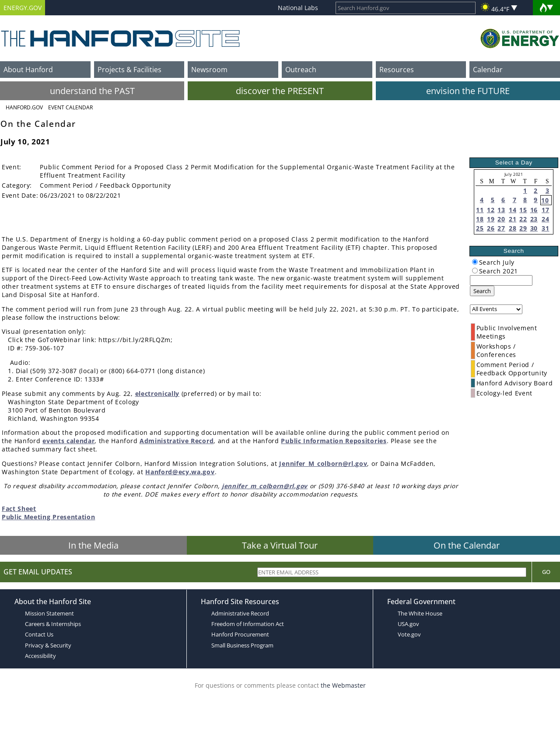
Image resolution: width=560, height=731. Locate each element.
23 (534, 219)
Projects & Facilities (129, 70)
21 (513, 219)
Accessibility (40, 656)
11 (480, 210)
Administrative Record (177, 441)
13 (501, 210)
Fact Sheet (19, 509)
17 (545, 210)
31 (545, 228)
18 (480, 219)
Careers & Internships (53, 624)
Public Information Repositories (334, 441)
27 (501, 228)
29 (523, 228)
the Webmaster (343, 685)
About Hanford (28, 70)
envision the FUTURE (468, 91)
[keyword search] (501, 280)
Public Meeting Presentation (48, 517)
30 (534, 228)
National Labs (298, 8)
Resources (397, 70)
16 (534, 210)
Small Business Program (242, 645)
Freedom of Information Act (248, 624)
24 (545, 219)
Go (546, 572)
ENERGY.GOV (23, 8)
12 (491, 210)
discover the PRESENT (280, 91)
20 (501, 219)
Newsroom (209, 70)
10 (545, 200)
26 (491, 228)
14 (513, 210)
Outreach (301, 70)
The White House (420, 613)
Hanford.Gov (24, 107)
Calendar (488, 70)
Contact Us (39, 634)
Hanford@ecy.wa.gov (180, 472)
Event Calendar (70, 107)
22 (523, 219)
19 (491, 219)
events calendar (68, 441)
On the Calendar (467, 545)
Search (482, 291)
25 (480, 228)
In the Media (93, 545)
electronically (157, 393)
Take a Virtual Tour (280, 545)
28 (513, 228)
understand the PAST (92, 91)
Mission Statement (49, 613)
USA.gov (408, 624)
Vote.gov (409, 634)
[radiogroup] (475, 262)
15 (523, 210)
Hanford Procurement (240, 634)
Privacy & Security (48, 645)
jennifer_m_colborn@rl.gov (265, 486)
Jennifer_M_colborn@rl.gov (323, 463)
